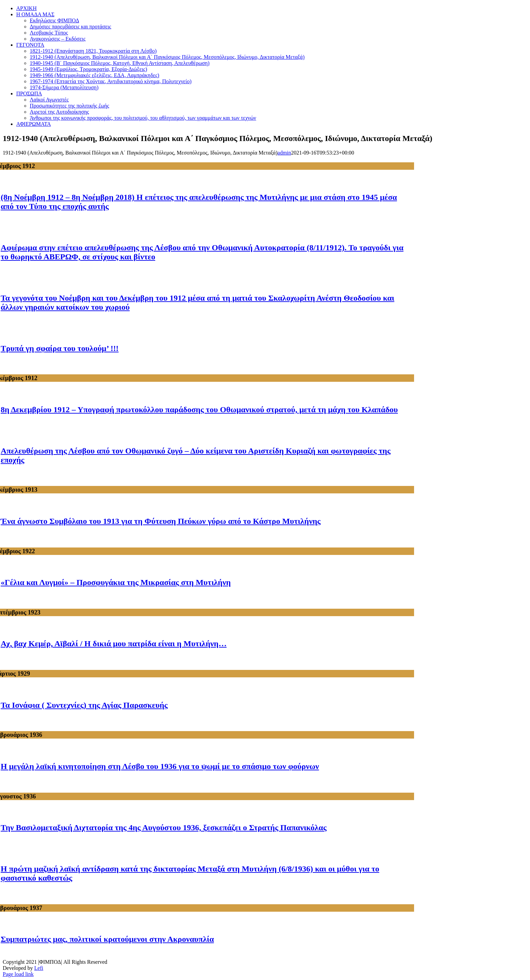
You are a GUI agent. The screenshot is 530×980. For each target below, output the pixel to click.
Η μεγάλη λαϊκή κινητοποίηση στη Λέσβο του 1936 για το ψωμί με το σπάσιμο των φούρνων (160, 766)
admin (284, 153)
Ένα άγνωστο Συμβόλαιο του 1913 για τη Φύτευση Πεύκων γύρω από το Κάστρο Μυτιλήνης (161, 521)
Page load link (18, 974)
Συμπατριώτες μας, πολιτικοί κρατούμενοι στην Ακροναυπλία (107, 939)
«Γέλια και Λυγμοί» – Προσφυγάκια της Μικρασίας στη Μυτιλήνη (116, 582)
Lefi (39, 968)
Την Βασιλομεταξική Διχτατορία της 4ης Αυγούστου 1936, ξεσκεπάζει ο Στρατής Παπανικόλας (164, 827)
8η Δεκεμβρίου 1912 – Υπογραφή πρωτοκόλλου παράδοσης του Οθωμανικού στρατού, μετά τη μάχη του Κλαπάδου (199, 410)
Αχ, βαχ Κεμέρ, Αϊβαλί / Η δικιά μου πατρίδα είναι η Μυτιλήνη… (114, 644)
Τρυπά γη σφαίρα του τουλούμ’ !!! (60, 348)
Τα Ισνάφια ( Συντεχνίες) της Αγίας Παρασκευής (84, 705)
